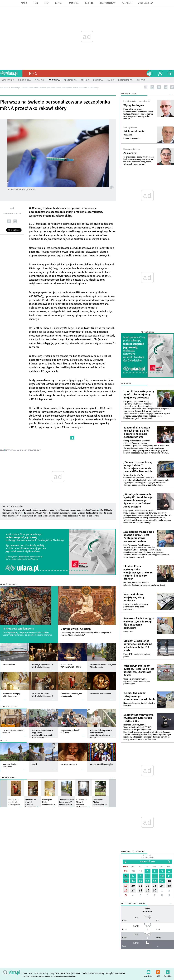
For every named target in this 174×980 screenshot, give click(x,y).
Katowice (148, 912)
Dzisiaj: (147, 857)
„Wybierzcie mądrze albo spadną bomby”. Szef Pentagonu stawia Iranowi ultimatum (139, 537)
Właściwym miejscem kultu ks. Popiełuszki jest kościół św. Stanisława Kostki (139, 670)
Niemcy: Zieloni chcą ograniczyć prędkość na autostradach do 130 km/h (138, 646)
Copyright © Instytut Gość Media (36, 977)
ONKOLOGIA (30, 450)
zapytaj (59, 3)
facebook (166, 87)
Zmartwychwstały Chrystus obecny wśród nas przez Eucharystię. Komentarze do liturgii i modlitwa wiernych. (27, 634)
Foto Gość (66, 973)
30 (133, 871)
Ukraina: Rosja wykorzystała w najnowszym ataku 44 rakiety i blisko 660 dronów (138, 573)
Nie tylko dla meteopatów (133, 903)
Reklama (76, 973)
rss (152, 87)
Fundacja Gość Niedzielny (93, 973)
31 (140, 871)
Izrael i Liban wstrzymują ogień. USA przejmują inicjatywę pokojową (139, 394)
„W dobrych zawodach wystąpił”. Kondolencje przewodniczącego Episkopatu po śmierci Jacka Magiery (138, 500)
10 (162, 876)
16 (155, 881)
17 (162, 881)
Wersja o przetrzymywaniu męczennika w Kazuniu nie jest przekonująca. (137, 681)
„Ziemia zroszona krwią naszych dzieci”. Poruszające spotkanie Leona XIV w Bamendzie (138, 467)
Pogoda (148, 908)
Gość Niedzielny (108, 3)
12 (126, 881)
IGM (30, 973)
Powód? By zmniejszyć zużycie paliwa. (137, 655)
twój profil (160, 73)
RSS (158, 971)
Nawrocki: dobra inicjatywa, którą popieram (134, 597)
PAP (39, 450)
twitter (172, 87)
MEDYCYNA (10, 450)
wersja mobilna (146, 3)
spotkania (74, 3)
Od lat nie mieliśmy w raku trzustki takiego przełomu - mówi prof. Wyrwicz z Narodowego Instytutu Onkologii (51, 510)
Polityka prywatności (115, 973)
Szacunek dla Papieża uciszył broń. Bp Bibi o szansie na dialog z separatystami (137, 432)
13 (133, 881)
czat (47, 3)
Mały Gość (127, 3)
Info (33, 73)
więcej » (25, 669)
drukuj (15, 221)
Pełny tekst (128, 632)
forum (24, 3)
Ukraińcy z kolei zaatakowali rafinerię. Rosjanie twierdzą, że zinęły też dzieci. (144, 584)
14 (140, 881)
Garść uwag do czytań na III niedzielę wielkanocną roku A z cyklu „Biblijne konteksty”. (86, 634)
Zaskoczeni (130, 153)
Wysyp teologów (134, 105)
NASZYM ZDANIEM (129, 94)
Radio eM (89, 3)
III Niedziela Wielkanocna (18, 629)
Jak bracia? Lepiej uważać (134, 133)
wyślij (9, 221)
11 (169, 876)
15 (148, 881)
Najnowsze (126, 383)
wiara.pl (11, 73)
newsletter (159, 87)
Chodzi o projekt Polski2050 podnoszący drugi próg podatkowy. (136, 607)
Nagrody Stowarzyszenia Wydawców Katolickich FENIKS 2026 (138, 718)
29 (126, 871)
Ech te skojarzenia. (132, 138)
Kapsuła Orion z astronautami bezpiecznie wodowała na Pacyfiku (70, 516)
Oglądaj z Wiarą (8, 777)
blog (36, 3)
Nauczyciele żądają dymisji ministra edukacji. (139, 704)
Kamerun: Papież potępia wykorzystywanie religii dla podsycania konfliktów (139, 623)
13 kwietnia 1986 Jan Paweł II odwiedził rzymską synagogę (50, 513)
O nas (24, 973)
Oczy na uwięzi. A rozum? (76, 629)
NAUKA (20, 450)
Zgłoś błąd (168, 971)
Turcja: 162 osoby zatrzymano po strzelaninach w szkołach (139, 696)
